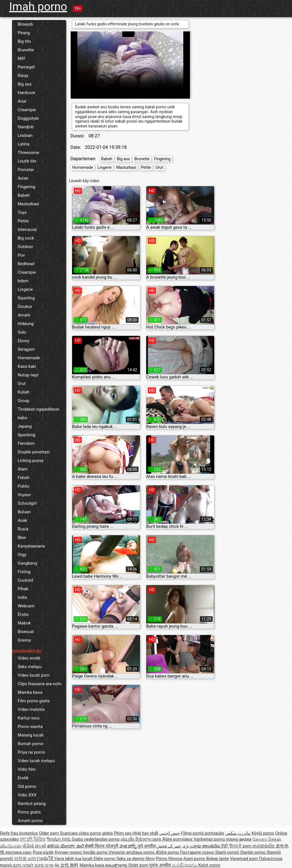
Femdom (26, 443)
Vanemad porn (244, 859)
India (22, 597)
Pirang (24, 33)
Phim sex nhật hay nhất (136, 833)
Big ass (25, 84)
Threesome (28, 153)
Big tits (24, 41)
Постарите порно (198, 852)
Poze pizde (43, 852)
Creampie (27, 110)
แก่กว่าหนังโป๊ (41, 859)
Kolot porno (209, 865)
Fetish (24, 478)
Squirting (26, 298)
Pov (21, 255)
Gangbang (27, 563)
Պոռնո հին (59, 839)
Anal (22, 101)
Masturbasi (28, 204)
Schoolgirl (27, 503)
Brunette (26, 50)
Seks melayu (30, 667)
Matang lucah (31, 735)
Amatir (24, 315)
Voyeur (24, 495)
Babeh (24, 195)
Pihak (23, 589)
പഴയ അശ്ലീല (205, 846)
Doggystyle (28, 118)
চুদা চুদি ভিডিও (33, 839)
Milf (21, 58)
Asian (23, 178)
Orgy (22, 555)
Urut (22, 384)
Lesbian (25, 135)
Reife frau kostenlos (19, 833)
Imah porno (38, 7)
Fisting (24, 572)
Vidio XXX (27, 795)
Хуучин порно (69, 852)
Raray (23, 76)
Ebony (24, 341)
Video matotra (31, 709)
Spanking (27, 435)
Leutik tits (27, 161)
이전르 (21, 859)
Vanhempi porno (210, 839)
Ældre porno (168, 852)
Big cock (26, 238)
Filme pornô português (203, 833)
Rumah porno (31, 744)
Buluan (24, 512)
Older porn (49, 833)
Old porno (27, 786)
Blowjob (25, 24)
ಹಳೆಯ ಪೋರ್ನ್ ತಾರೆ (66, 846)
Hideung (26, 324)
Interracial (27, 230)
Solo (22, 332)
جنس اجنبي (170, 833)
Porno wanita (30, 727)
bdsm (23, 281)
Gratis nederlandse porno (96, 839)
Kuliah (24, 392)
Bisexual (26, 632)
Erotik (23, 778)
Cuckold (25, 580)
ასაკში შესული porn (141, 839)
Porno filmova (169, 859)
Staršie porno (253, 852)
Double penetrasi (34, 452)
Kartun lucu (29, 718)
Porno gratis (29, 812)
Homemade (29, 358)
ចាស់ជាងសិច (264, 846)
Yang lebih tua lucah (74, 859)
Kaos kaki (27, 366)
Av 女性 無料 (66, 865)
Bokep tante (218, 859)
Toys (22, 212)
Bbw (22, 538)
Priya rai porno (31, 752)
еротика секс (19, 852)
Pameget (26, 67)
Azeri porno (195, 859)
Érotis (23, 615)
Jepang (25, 426)
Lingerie (25, 289)
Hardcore (27, 93)
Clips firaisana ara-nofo (40, 684)
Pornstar (26, 170)
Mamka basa (30, 692)
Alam (23, 469)
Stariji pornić (228, 852)
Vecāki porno (96, 852)
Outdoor (25, 247)
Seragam (26, 349)
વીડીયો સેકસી (34, 846)
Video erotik (29, 658)
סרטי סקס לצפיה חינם (33, 865)
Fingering (27, 187)
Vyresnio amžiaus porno (132, 852)
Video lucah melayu (36, 761)
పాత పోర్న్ (128, 846)
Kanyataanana (31, 546)
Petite (23, 221)
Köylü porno (263, 833)
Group (23, 401)
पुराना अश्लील (160, 865)
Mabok (24, 623)
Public (24, 486)
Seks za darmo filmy (136, 859)
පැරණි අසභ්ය (185, 865)
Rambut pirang (32, 804)
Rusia (23, 529)
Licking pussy (31, 461)
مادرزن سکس (238, 833)
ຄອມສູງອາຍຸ (117, 865)
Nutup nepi (28, 375)
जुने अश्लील (147, 846)
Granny (24, 640)
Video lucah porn (34, 675)
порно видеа (239, 839)
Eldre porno (105, 859)
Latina (24, 144)
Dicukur (25, 307)
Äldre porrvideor (178, 839)
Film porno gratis (34, 701)
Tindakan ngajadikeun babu (38, 413)
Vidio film (27, 769)
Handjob (26, 127)
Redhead (26, 264)
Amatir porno (30, 821)
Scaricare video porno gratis (86, 833)
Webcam (26, 606)
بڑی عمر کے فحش (173, 846)
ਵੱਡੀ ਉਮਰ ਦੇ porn (237, 846)
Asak (22, 520)
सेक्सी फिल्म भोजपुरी (101, 846)
